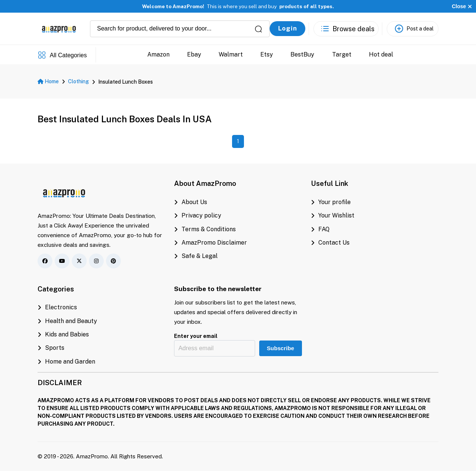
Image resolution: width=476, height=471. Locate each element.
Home (48, 81)
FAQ (320, 229)
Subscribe (280, 348)
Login (288, 28)
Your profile (331, 202)
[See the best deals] (346, 29)
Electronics (57, 307)
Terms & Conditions (205, 229)
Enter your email (196, 336)
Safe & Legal (196, 256)
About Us (191, 202)
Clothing (78, 81)
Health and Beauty (67, 321)
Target (342, 54)
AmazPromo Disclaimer (210, 243)
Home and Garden (66, 362)
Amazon (158, 54)
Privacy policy (198, 215)
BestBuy (302, 54)
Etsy (267, 54)
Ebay (194, 54)
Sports (51, 348)
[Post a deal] (413, 29)
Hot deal (381, 54)
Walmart (231, 54)
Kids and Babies (63, 334)
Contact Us (330, 243)
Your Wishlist (333, 215)
